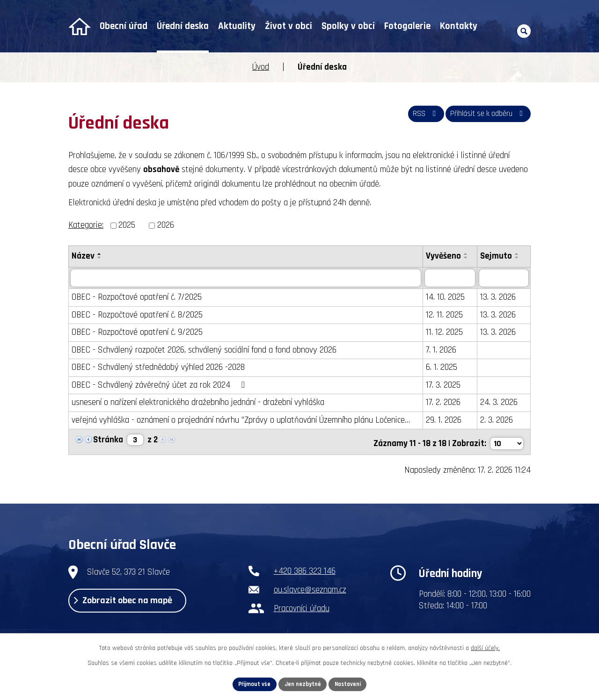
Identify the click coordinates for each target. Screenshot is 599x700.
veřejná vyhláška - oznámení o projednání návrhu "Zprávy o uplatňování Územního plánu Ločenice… (241, 420)
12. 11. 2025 (447, 315)
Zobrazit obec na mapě (134, 603)
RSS (412, 117)
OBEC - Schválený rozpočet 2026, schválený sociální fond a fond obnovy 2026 (204, 350)
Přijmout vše (251, 683)
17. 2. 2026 (446, 403)
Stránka (108, 440)
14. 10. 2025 (448, 298)
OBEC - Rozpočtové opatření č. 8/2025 (137, 315)
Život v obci (289, 26)
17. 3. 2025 (446, 385)
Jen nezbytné (303, 683)
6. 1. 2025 (444, 368)
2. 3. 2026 (499, 420)
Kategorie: (86, 225)
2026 (166, 225)
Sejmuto (498, 256)
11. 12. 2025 (447, 333)
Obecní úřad (124, 26)
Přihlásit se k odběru (483, 117)
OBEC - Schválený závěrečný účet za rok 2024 (160, 385)
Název (83, 256)
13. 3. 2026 (500, 298)
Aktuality (237, 26)
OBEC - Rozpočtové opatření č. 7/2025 (137, 298)
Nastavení (351, 683)
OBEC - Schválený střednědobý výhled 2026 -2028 (158, 368)
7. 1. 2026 (443, 350)
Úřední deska (183, 26)
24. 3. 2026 (501, 403)
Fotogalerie (407, 26)
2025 (127, 225)
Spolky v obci (348, 26)
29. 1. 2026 (446, 420)
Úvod (79, 26)
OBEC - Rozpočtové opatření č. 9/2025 (137, 333)
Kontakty (459, 26)
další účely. (485, 646)
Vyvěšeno (446, 256)
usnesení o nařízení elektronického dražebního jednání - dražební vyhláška (198, 403)
